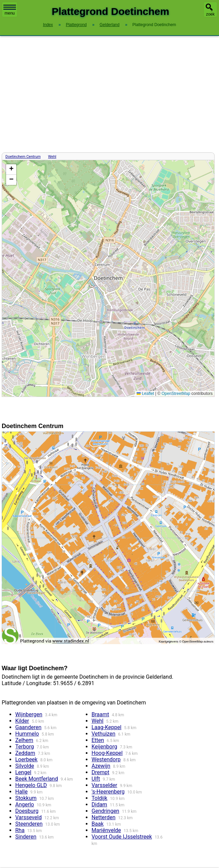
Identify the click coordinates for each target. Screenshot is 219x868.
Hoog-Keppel (107, 753)
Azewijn (101, 766)
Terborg (25, 747)
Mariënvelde (106, 830)
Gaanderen (28, 727)
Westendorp (106, 759)
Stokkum (26, 798)
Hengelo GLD (31, 785)
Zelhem (24, 740)
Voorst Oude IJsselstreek (122, 837)
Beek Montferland (37, 779)
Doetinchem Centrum (23, 157)
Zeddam (25, 753)
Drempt (101, 772)
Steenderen (29, 824)
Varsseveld (28, 817)
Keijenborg (104, 747)
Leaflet (145, 394)
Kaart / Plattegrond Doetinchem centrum (107, 278)
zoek (210, 14)
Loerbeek (26, 759)
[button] (11, 170)
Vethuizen (103, 734)
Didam (99, 805)
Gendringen (105, 811)
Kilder (22, 721)
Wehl (52, 157)
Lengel (23, 772)
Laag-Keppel (106, 727)
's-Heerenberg (108, 792)
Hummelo (27, 734)
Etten (98, 740)
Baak (97, 824)
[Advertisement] (109, 94)
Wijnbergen (29, 714)
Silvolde (25, 766)
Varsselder (104, 785)
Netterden (103, 817)
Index (48, 25)
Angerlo (25, 805)
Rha (20, 830)
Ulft (96, 779)
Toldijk (99, 798)
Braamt (100, 714)
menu (10, 10)
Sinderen (26, 837)
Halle (21, 792)
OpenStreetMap (176, 394)
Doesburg (27, 811)
